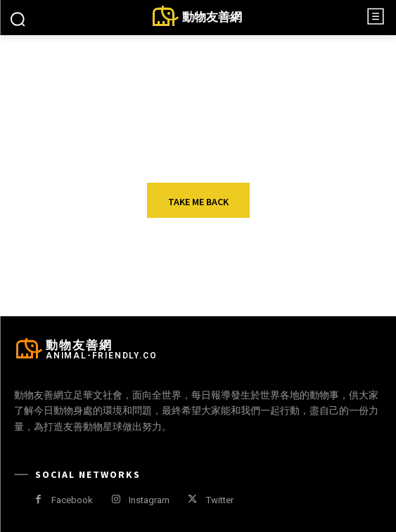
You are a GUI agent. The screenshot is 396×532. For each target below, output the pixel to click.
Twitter (220, 500)
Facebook (72, 500)
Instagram (149, 500)
